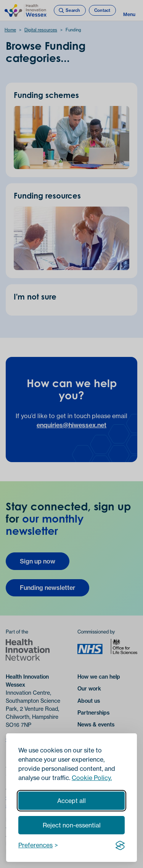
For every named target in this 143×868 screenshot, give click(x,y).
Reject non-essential (72, 825)
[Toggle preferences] (38, 845)
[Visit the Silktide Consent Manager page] (120, 845)
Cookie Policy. (92, 778)
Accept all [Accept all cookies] (71, 801)
